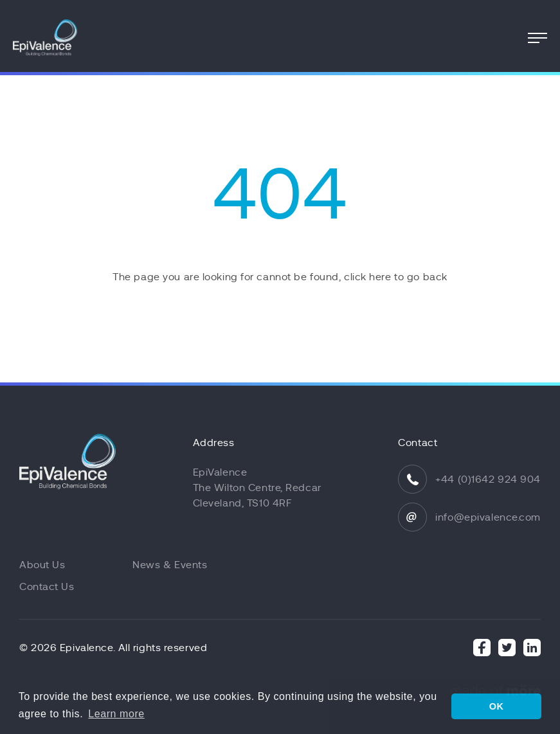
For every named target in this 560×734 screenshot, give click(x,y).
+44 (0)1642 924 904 (488, 479)
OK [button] (497, 706)
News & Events (170, 565)
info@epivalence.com (488, 517)
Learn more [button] (116, 714)
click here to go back (396, 277)
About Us (42, 565)
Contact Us (47, 587)
